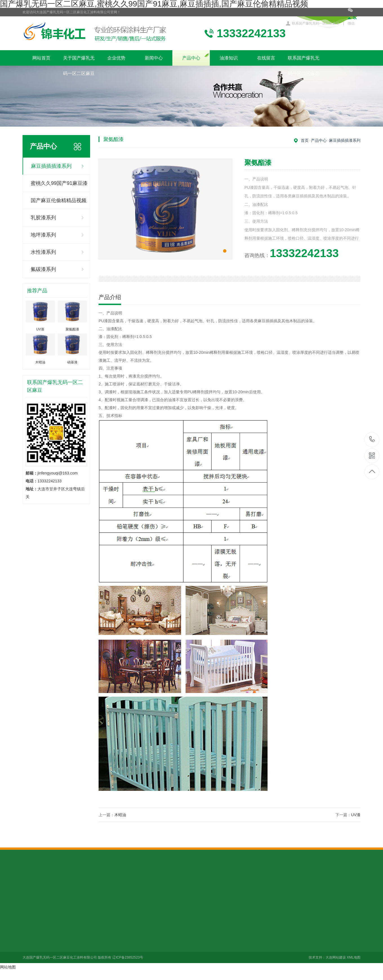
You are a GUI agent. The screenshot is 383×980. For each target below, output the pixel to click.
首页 (305, 140)
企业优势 (116, 58)
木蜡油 (120, 815)
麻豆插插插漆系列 (51, 166)
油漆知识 (229, 58)
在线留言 (266, 58)
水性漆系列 (43, 252)
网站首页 (41, 58)
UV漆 (356, 815)
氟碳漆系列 (43, 269)
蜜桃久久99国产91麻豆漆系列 (59, 186)
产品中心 (191, 58)
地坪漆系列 (43, 235)
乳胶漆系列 (43, 218)
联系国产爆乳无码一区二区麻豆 (316, 23)
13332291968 (372, 439)
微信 (354, 17)
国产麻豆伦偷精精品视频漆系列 (59, 203)
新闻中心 (154, 58)
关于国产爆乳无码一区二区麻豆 (79, 61)
